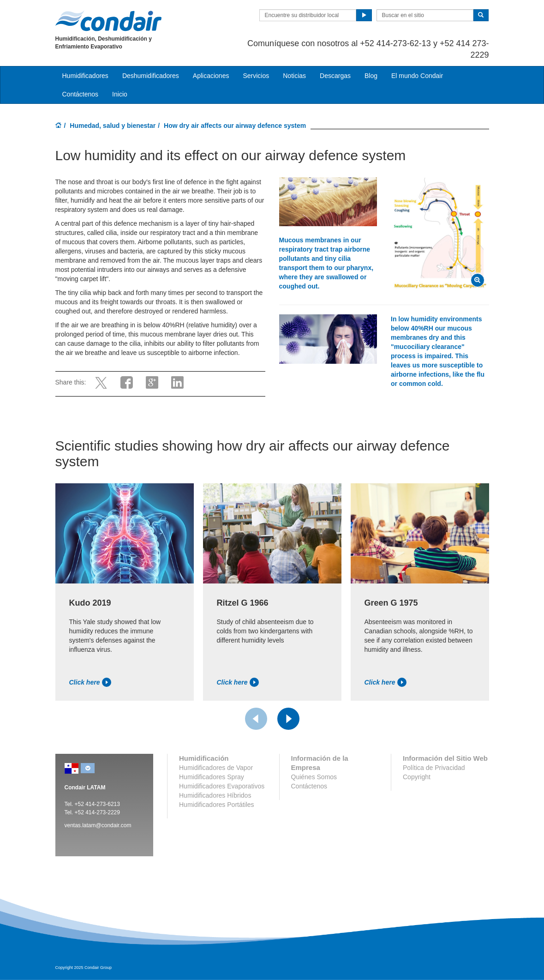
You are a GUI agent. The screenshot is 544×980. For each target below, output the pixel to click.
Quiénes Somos (314, 777)
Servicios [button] (256, 76)
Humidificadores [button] (85, 76)
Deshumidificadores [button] (151, 76)
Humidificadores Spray (212, 777)
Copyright (417, 777)
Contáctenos (81, 94)
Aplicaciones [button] (211, 76)
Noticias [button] (294, 76)
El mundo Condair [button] (417, 76)
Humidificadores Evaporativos (222, 786)
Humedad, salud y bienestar (113, 126)
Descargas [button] (335, 76)
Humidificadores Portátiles (217, 805)
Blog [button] (371, 76)
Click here (90, 682)
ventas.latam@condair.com (98, 825)
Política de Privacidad (434, 768)
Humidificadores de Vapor (216, 768)
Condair (108, 21)
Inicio (120, 94)
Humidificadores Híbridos (215, 795)
